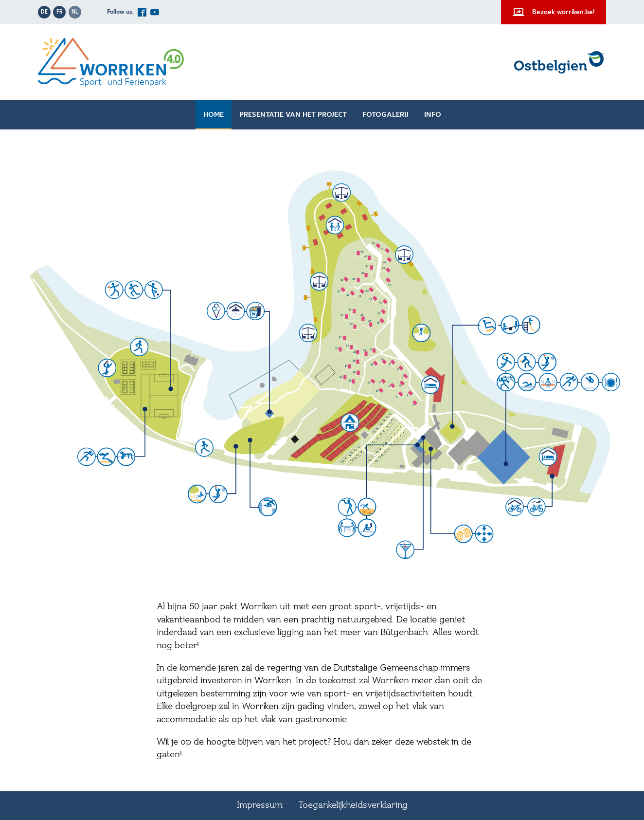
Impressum (260, 805)
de (44, 12)
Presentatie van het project (293, 115)
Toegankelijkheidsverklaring (353, 805)
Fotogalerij (385, 115)
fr (60, 12)
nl (75, 12)
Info (433, 115)
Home (214, 115)
